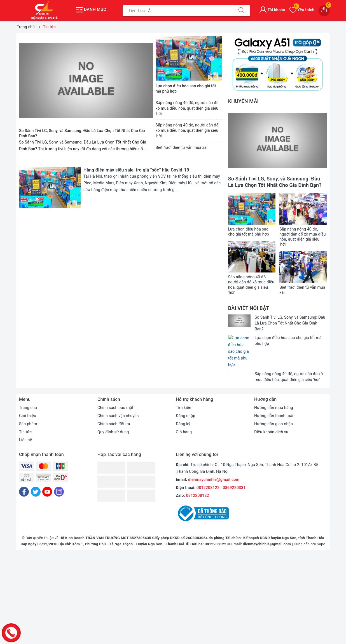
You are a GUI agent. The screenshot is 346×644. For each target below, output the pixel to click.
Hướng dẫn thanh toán (274, 394)
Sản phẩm (28, 402)
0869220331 (234, 466)
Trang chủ (28, 386)
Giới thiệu (28, 394)
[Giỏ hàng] (324, 11)
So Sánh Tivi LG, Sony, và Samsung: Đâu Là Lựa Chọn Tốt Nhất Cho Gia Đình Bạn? (290, 323)
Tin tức (25, 410)
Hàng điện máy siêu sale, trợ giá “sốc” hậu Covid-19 (136, 170)
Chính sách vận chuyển (118, 394)
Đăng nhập (185, 394)
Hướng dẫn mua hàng (274, 386)
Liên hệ (25, 418)
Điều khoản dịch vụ (271, 410)
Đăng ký (183, 402)
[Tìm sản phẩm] (178, 11)
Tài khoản (272, 10)
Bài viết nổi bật (249, 308)
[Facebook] (24, 470)
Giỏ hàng (184, 410)
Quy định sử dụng (113, 410)
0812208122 (208, 466)
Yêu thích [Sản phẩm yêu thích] (302, 10)
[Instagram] (59, 470)
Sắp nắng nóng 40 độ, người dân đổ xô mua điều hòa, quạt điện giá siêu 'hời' (187, 108)
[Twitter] (36, 470)
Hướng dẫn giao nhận (273, 402)
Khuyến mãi (243, 101)
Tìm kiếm (184, 386)
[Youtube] (47, 470)
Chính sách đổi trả (114, 402)
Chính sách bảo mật (115, 386)
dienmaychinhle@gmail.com (214, 458)
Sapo (321, 522)
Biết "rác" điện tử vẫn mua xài (182, 147)
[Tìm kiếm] (241, 11)
